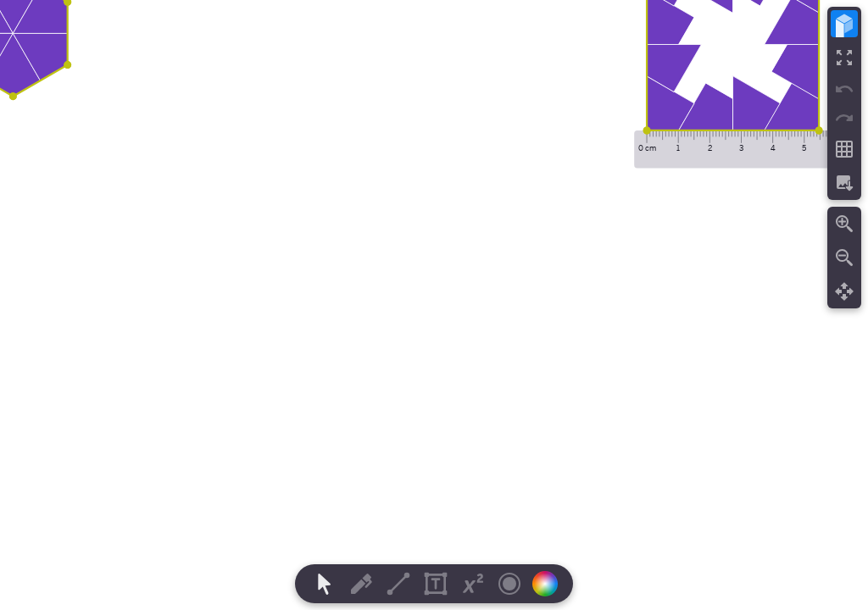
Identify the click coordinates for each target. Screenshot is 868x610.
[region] (434, 305)
